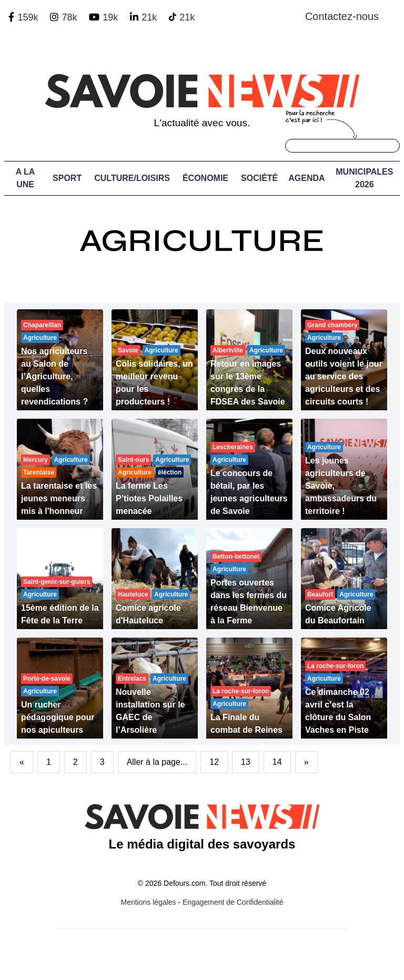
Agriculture (202, 241)
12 (214, 762)
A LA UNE (26, 178)
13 (246, 762)
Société (259, 178)
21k (149, 17)
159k (28, 17)
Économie (205, 178)
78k (69, 17)
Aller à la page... (157, 762)
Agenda (306, 178)
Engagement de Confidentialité (233, 902)
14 (277, 762)
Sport (67, 178)
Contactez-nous (342, 16)
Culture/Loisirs (132, 178)
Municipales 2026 (364, 178)
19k (110, 17)
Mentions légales (149, 902)
